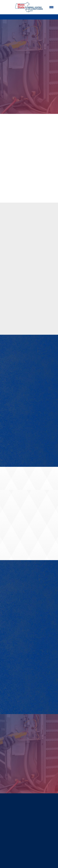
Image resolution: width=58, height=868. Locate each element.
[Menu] (51, 7)
